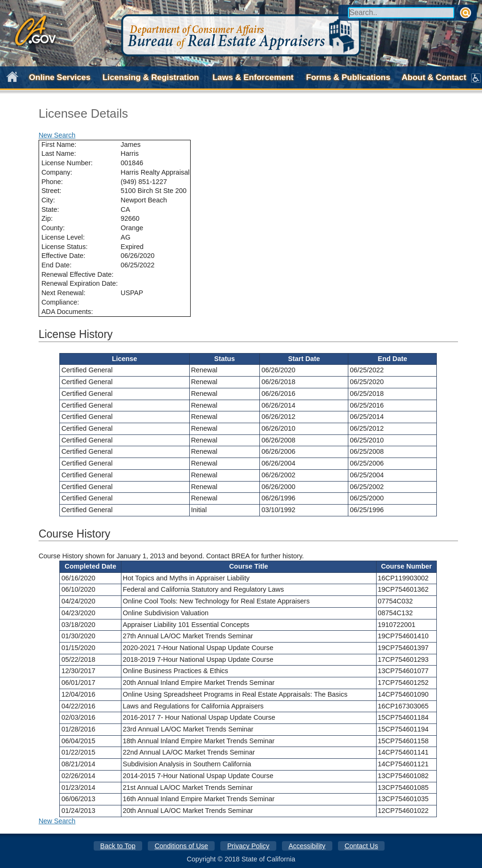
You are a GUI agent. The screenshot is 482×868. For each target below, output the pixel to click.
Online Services (60, 77)
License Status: (64, 247)
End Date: (56, 265)
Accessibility (307, 846)
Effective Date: (63, 256)
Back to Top (118, 846)
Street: (51, 191)
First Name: (59, 145)
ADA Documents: (67, 312)
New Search (57, 135)
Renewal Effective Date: (77, 274)
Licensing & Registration (151, 77)
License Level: (63, 237)
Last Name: (59, 153)
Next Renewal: (64, 293)
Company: (57, 172)
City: (48, 200)
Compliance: (60, 302)
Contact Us (361, 846)
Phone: (52, 182)
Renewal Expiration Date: (80, 283)
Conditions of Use (181, 846)
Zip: (47, 218)
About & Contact (434, 77)
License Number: (67, 163)
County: (53, 228)
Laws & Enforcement (253, 77)
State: (50, 209)
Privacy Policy (249, 846)
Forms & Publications (348, 77)
